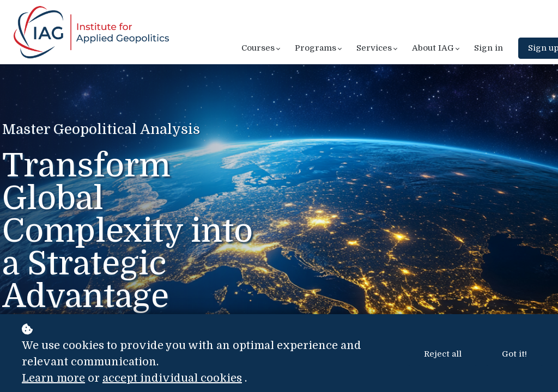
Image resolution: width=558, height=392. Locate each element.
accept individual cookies (172, 378)
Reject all (443, 354)
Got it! (514, 354)
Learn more (53, 378)
